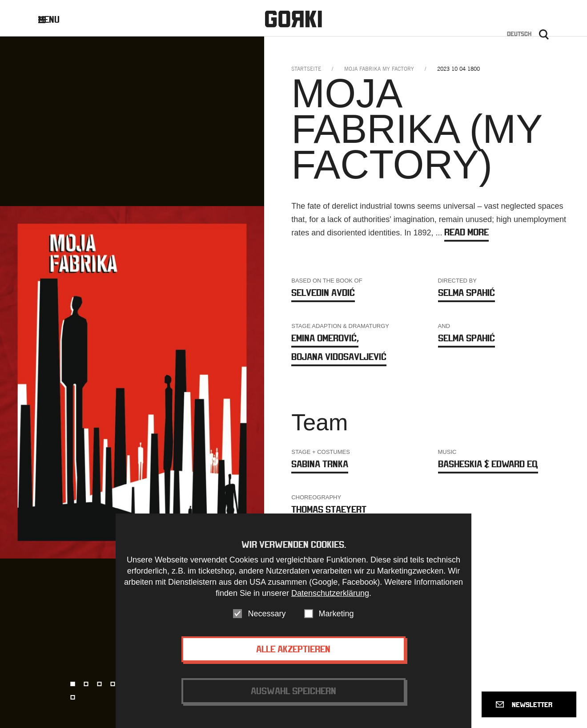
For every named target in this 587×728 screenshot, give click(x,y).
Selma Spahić (466, 293)
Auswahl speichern (293, 699)
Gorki (293, 19)
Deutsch (519, 34)
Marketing (336, 622)
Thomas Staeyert (329, 509)
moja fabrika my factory (379, 69)
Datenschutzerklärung (330, 602)
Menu (56, 19)
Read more (466, 232)
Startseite (306, 69)
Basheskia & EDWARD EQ (488, 464)
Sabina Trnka (320, 464)
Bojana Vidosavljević (339, 357)
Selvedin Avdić (323, 293)
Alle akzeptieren (293, 657)
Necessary (267, 622)
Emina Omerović (325, 338)
